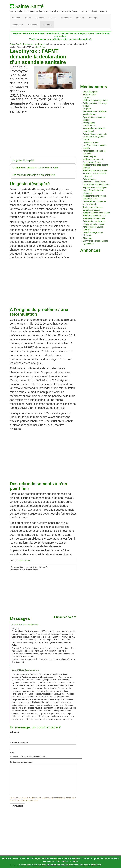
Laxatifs (86, 148)
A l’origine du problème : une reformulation (35, 168)
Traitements (47, 25)
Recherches (32, 25)
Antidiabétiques (90, 114)
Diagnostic (40, 18)
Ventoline (87, 230)
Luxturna (87, 97)
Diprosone (87, 235)
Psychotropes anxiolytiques (95, 187)
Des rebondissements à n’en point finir (33, 175)
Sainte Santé (29, 6)
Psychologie (17, 25)
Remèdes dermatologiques (95, 145)
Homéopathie (66, 18)
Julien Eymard (40, 47)
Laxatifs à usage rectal (93, 232)
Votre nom (15, 732)
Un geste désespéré (23, 160)
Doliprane (87, 109)
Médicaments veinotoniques (95, 171)
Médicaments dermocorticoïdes (97, 213)
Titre (12, 753)
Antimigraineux (90, 179)
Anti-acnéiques (90, 156)
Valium (86, 140)
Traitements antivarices (93, 207)
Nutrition (80, 18)
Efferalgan (87, 238)
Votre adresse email (19, 742)
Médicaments (41, 44)
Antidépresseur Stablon (93, 227)
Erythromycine (89, 95)
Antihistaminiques (91, 142)
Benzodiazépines (91, 92)
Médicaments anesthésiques (95, 100)
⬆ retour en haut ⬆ (65, 617)
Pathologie (93, 18)
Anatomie (16, 18)
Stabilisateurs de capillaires (95, 111)
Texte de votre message (21, 762)
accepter (74, 861)
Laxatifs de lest (90, 126)
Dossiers (52, 18)
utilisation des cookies (58, 865)
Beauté (28, 18)
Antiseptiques (89, 123)
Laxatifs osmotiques (92, 210)
